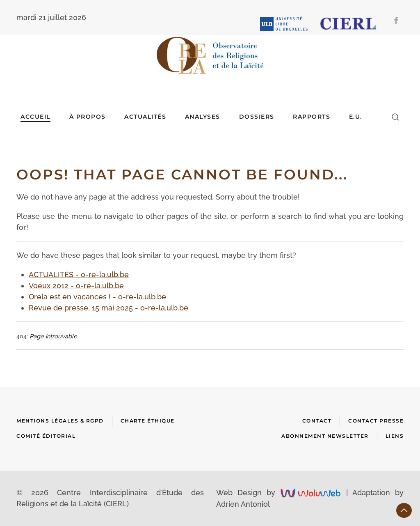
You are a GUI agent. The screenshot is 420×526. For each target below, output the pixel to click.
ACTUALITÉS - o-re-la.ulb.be (79, 274)
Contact (317, 421)
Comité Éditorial (46, 436)
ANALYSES (203, 117)
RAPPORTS (312, 117)
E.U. (356, 117)
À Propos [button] (88, 117)
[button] (395, 117)
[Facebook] (396, 21)
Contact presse (376, 421)
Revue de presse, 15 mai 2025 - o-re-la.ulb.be (108, 308)
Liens (395, 436)
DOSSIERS (257, 117)
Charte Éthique (148, 421)
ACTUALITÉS (145, 117)
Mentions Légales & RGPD (60, 421)
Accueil (35, 117)
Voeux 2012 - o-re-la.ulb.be (76, 286)
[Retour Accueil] (210, 55)
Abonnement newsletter (325, 436)
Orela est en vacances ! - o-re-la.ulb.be (97, 297)
